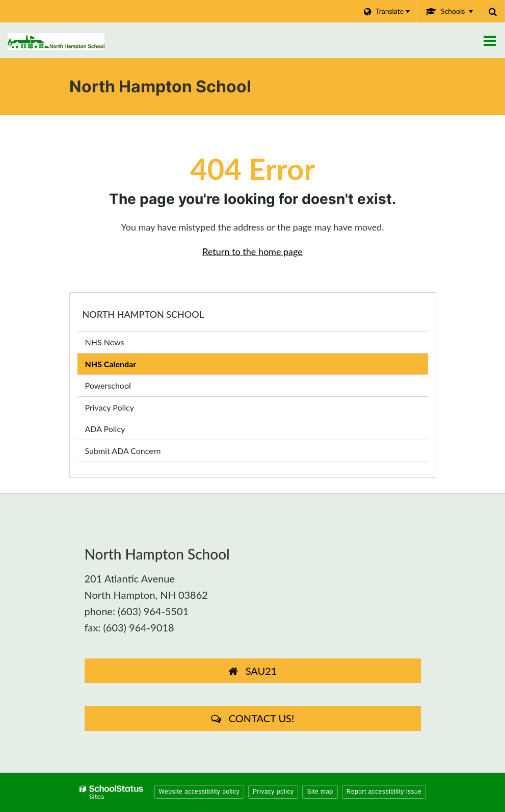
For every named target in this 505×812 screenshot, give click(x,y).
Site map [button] (320, 792)
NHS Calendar (111, 364)
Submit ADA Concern (123, 451)
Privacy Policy (110, 407)
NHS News (105, 342)
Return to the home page (253, 251)
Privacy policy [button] (273, 792)
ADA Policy (105, 429)
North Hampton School (143, 314)
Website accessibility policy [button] (200, 792)
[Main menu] (490, 40)
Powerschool (123, 387)
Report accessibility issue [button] (384, 792)
